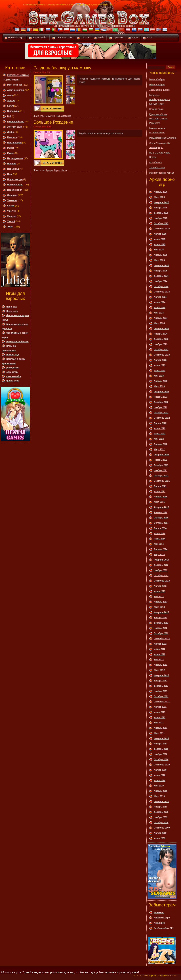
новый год (13, 355)
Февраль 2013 (161, 612)
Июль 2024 (160, 302)
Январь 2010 (161, 807)
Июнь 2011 (160, 717)
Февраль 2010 (161, 802)
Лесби (101, 38)
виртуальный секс (17, 341)
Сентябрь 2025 (162, 229)
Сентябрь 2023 (162, 355)
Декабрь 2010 (161, 749)
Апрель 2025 (161, 255)
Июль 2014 (160, 533)
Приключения (15, 190)
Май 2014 (159, 544)
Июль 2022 (160, 428)
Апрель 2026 (161, 192)
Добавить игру (162, 918)
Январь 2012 (161, 681)
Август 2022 (160, 423)
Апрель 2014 (161, 549)
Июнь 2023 (160, 371)
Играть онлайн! (52, 109)
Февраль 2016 (161, 507)
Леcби (11, 132)
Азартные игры (16, 90)
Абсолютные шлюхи (159, 90)
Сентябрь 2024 (162, 292)
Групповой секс (64, 38)
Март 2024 (159, 323)
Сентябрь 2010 (162, 765)
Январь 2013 (161, 618)
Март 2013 (159, 607)
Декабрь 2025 (161, 213)
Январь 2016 (161, 512)
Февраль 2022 (161, 455)
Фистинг (12, 211)
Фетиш (11, 206)
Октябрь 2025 (161, 223)
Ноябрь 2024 (161, 281)
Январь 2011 (161, 744)
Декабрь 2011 (161, 686)
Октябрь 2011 (161, 696)
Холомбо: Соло (157, 168)
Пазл (10, 174)
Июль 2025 (160, 239)
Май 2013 (159, 597)
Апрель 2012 (161, 665)
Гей (9, 116)
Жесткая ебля (40, 38)
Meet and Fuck (15, 85)
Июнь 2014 (160, 539)
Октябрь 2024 (161, 286)
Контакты (159, 912)
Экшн (10, 227)
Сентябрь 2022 (162, 418)
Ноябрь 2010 (161, 754)
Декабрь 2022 (161, 402)
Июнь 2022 (160, 434)
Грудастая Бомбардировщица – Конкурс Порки (160, 99)
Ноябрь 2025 (161, 218)
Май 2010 (159, 786)
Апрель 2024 (161, 318)
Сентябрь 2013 (162, 581)
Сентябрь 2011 (162, 702)
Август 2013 (160, 586)
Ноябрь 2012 (161, 628)
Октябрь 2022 (161, 413)
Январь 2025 (161, 271)
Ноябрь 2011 (161, 691)
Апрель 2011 (161, 728)
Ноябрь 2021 (161, 470)
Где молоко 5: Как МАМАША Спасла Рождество (158, 119)
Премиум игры (16, 38)
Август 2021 (160, 486)
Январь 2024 (161, 334)
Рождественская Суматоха (163, 138)
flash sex (11, 307)
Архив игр (159, 923)
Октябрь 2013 (161, 576)
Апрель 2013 (161, 602)
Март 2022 (159, 449)
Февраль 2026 (161, 202)
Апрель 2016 (161, 497)
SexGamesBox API (164, 928)
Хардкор (12, 216)
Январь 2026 (161, 208)
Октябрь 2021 (161, 476)
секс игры (12, 372)
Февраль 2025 (161, 265)
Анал (150, 38)
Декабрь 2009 (161, 812)
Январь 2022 (161, 460)
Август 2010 (160, 770)
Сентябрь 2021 (162, 481)
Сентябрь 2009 (162, 828)
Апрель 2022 (161, 444)
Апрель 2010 (161, 791)
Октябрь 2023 (161, 350)
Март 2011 (159, 733)
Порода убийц (156, 109)
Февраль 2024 (161, 329)
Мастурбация (14, 143)
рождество (13, 368)
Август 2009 (160, 833)
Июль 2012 (160, 649)
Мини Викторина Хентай (162, 173)
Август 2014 (160, 528)
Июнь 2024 (160, 308)
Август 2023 (160, 360)
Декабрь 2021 (161, 465)
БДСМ (135, 38)
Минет (11, 148)
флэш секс (13, 381)
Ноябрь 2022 (161, 407)
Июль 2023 (160, 365)
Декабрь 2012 (161, 623)
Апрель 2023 (161, 381)
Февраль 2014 (161, 560)
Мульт (10, 153)
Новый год (13, 169)
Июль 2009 (160, 838)
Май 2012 (159, 660)
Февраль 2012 (161, 675)
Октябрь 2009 (161, 823)
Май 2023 (159, 376)
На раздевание (15, 158)
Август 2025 (160, 234)
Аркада (11, 101)
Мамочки (12, 137)
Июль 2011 (160, 712)
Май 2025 (159, 250)
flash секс (12, 311)
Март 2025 (159, 260)
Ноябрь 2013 (161, 570)
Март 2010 (159, 796)
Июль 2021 (160, 491)
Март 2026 (159, 197)
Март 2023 (159, 386)
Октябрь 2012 (161, 633)
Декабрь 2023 (161, 339)
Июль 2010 (160, 775)
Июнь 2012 (160, 654)
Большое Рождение (53, 122)
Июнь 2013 (160, 591)
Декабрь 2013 (161, 565)
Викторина (13, 111)
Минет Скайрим (157, 79)
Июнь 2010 (160, 780)
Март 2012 (159, 670)
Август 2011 (160, 707)
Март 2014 (159, 555)
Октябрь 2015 (161, 518)
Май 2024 (159, 313)
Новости (12, 164)
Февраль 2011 (161, 738)
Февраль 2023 (161, 392)
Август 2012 (160, 644)
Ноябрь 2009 (161, 817)
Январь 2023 (161, 397)
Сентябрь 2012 (162, 639)
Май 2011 (159, 723)
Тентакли (12, 200)
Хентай (85, 38)
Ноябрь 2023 (161, 344)
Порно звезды (15, 179)
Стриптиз (118, 38)
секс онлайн (14, 376)
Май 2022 (159, 439)
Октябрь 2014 (161, 523)
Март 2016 (159, 502)
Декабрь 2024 (161, 276)
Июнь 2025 (160, 244)
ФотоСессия (155, 162)
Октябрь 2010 (161, 759)
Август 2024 (160, 297)
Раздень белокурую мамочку (62, 68)
